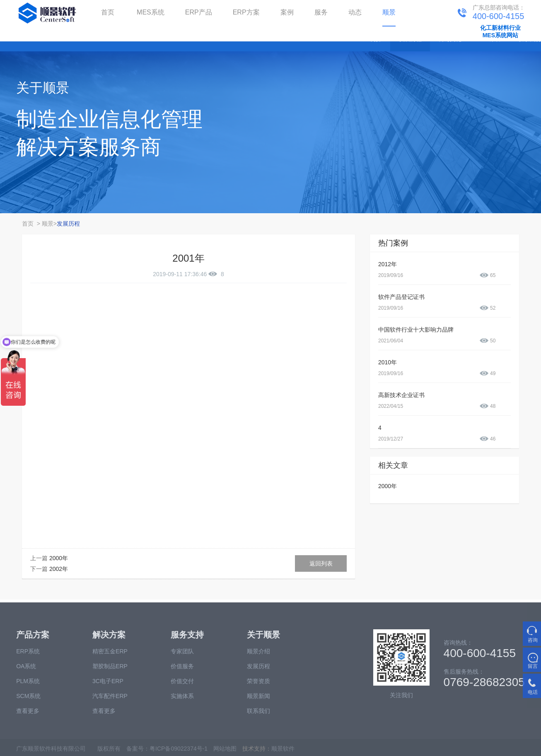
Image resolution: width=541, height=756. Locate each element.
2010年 (388, 362)
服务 (321, 12)
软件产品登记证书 (401, 297)
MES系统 (151, 12)
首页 (108, 12)
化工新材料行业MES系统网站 (500, 31)
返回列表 (321, 563)
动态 (355, 12)
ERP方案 (246, 12)
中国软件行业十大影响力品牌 (416, 330)
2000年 (59, 558)
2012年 (388, 264)
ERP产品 (199, 12)
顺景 (389, 12)
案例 (287, 12)
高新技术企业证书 (401, 395)
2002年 (59, 569)
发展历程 (68, 224)
